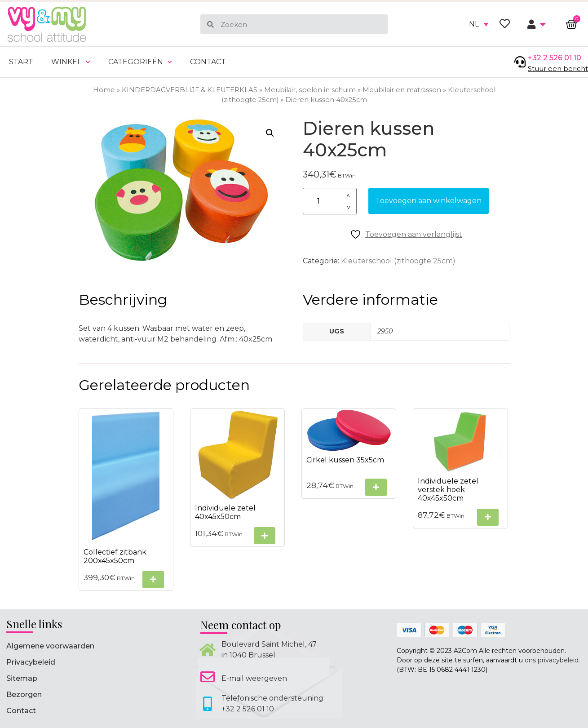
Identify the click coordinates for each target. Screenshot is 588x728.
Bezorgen (24, 695)
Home (104, 90)
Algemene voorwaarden (50, 646)
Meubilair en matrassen (402, 90)
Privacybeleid (31, 662)
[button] (270, 133)
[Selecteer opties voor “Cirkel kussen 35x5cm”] (376, 487)
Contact (208, 62)
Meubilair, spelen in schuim (310, 90)
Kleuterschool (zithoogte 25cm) (398, 261)
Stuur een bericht (558, 69)
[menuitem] (479, 24)
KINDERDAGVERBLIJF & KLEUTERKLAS (190, 90)
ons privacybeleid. (552, 660)
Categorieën (140, 62)
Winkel (71, 62)
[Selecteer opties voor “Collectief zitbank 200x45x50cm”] (153, 579)
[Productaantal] (330, 201)
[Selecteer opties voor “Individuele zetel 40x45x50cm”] (265, 536)
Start (21, 62)
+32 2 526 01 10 (555, 58)
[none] (479, 24)
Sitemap (22, 678)
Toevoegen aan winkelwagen (429, 201)
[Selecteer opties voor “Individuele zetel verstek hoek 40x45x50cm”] (488, 517)
